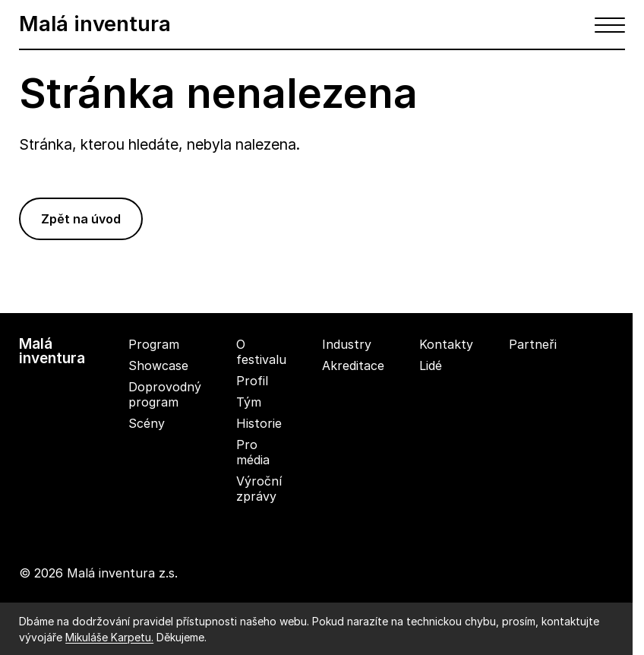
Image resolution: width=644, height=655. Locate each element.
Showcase (158, 365)
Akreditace (353, 365)
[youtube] (631, 372)
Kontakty (446, 344)
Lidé (431, 365)
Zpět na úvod (81, 219)
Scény (147, 423)
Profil (252, 381)
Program (154, 344)
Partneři (533, 344)
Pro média (253, 452)
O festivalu (261, 352)
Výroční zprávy (259, 489)
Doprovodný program (165, 394)
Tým (249, 402)
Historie (259, 423)
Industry (347, 344)
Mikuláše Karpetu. (109, 637)
